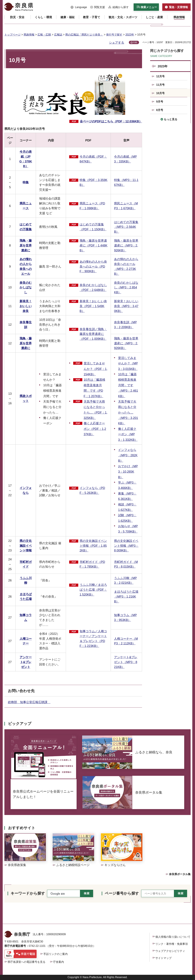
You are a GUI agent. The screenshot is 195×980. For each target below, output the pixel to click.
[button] (79, 7)
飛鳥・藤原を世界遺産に (26, 246)
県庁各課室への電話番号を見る (26, 962)
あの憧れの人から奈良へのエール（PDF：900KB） (93, 267)
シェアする (117, 43)
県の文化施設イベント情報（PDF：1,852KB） (93, 546)
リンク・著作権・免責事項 (172, 944)
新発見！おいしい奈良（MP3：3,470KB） (126, 306)
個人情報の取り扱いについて (173, 937)
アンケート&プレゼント (26, 662)
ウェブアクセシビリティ (170, 951)
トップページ (12, 35)
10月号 (160, 93)
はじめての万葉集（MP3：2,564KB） (126, 227)
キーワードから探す (28, 893)
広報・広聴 (44, 35)
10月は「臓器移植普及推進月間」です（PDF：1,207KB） (94, 388)
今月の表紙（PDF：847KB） (93, 159)
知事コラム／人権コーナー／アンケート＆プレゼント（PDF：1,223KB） (93, 639)
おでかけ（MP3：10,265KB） (128, 472)
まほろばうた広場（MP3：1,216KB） (126, 597)
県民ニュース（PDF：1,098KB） (92, 206)
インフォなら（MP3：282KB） (128, 455)
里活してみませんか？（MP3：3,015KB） (128, 363)
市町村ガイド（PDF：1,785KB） (92, 564)
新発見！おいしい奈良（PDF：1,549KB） (93, 306)
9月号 (160, 102)
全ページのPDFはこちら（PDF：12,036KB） (111, 121)
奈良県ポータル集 (180, 874)
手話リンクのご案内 (55, 954)
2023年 (130, 35)
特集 (26, 182)
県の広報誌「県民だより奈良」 (84, 35)
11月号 (160, 85)
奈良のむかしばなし (26, 288)
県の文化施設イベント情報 (26, 546)
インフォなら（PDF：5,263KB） (92, 490)
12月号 (160, 76)
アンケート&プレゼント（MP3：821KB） (126, 662)
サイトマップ (163, 958)
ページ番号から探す (122, 893)
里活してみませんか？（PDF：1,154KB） (96, 369)
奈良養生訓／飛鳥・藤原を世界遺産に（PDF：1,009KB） (93, 334)
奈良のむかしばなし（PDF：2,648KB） (93, 288)
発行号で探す (114, 35)
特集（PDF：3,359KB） (94, 182)
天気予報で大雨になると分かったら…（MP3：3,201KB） (128, 413)
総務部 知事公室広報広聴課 (29, 702)
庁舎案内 (59, 962)
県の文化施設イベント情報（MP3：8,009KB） (126, 546)
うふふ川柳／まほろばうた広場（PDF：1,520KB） (93, 590)
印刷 (135, 42)
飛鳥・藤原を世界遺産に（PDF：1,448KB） (94, 246)
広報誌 (58, 35)
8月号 (160, 110)
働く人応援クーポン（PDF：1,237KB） (95, 429)
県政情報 (29, 35)
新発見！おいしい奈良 (26, 306)
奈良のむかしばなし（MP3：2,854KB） (126, 288)
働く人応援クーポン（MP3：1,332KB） (128, 434)
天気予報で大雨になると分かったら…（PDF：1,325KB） (96, 410)
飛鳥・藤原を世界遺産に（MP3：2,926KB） (126, 246)
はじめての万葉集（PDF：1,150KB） (93, 227)
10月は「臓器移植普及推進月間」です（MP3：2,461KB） (128, 385)
